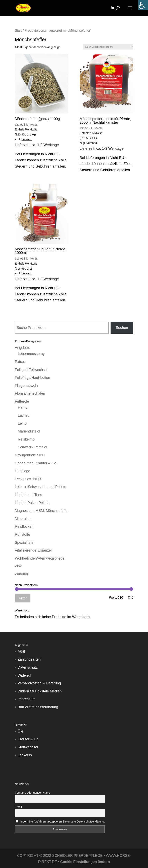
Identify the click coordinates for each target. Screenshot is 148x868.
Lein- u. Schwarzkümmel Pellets (40, 487)
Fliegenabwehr (27, 386)
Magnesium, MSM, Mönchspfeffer (42, 511)
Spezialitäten (25, 543)
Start (18, 31)
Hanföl (23, 407)
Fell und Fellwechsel (31, 370)
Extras (20, 362)
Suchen (122, 328)
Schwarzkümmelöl (32, 447)
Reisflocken (24, 526)
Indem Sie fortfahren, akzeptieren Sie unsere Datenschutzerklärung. (62, 822)
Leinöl (23, 423)
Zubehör (22, 574)
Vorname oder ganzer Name (32, 793)
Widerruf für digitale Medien (40, 691)
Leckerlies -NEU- (28, 479)
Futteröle (22, 401)
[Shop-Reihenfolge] (108, 47)
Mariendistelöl (29, 431)
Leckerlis (25, 755)
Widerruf (24, 675)
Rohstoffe (23, 535)
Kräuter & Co (28, 739)
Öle (20, 731)
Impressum (27, 699)
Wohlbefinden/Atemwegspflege (40, 558)
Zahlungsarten (29, 659)
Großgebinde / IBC (30, 455)
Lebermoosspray (31, 354)
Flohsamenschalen (30, 393)
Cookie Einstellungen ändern (85, 862)
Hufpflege (23, 471)
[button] (7, 861)
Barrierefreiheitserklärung (38, 707)
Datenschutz (28, 667)
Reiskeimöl (27, 439)
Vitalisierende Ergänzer (33, 550)
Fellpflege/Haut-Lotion (32, 378)
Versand (27, 139)
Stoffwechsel (28, 747)
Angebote (23, 348)
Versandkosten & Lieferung (39, 683)
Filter (23, 598)
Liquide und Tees (28, 495)
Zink (18, 566)
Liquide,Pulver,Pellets (32, 503)
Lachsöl (24, 415)
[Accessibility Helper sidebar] (143, 5)
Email (18, 807)
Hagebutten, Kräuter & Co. (36, 463)
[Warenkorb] (114, 8)
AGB (21, 652)
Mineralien (23, 519)
